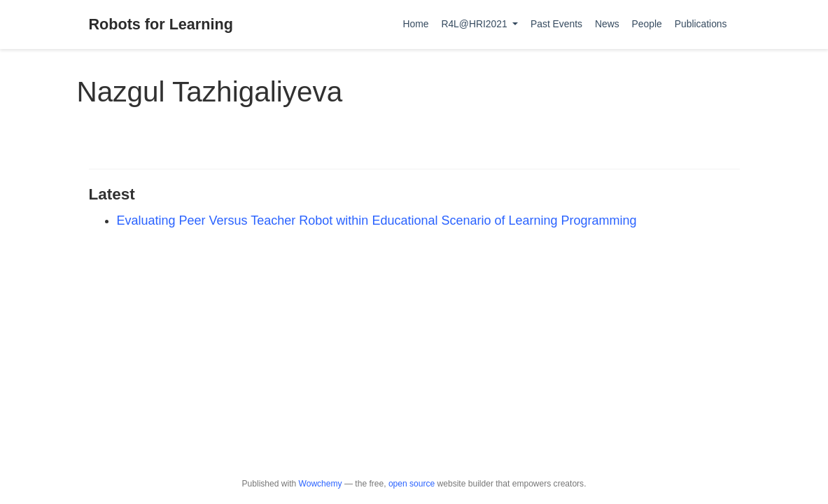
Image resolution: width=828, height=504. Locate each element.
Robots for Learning (161, 24)
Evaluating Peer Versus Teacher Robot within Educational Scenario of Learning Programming (377, 220)
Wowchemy (321, 484)
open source (412, 484)
